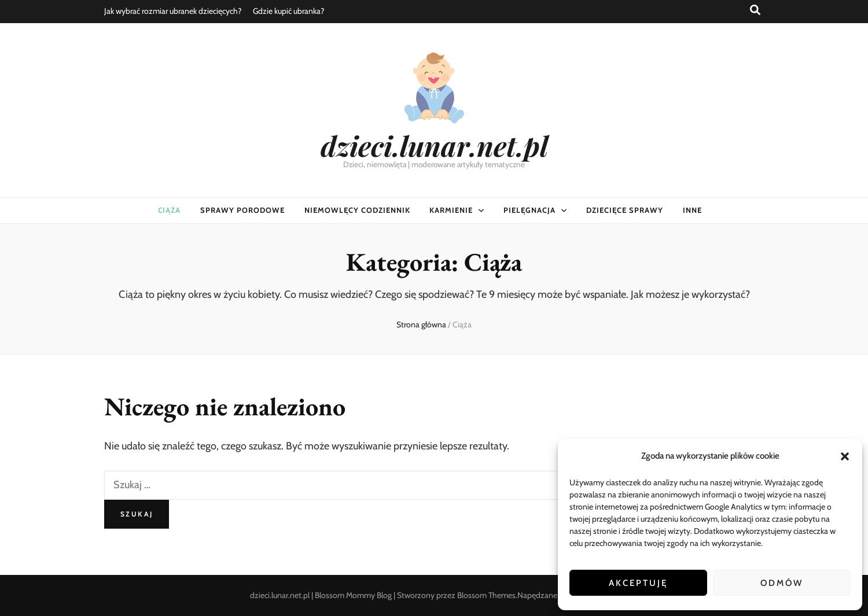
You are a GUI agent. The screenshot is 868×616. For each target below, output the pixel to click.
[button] (845, 456)
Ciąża (170, 210)
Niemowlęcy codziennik (357, 210)
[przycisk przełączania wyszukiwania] (755, 10)
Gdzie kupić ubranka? (288, 11)
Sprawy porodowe (242, 210)
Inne (692, 210)
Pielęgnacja (529, 210)
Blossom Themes (486, 595)
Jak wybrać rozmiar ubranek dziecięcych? (173, 11)
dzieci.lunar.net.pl (434, 145)
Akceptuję (638, 583)
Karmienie (451, 210)
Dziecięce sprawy (625, 210)
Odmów (782, 583)
